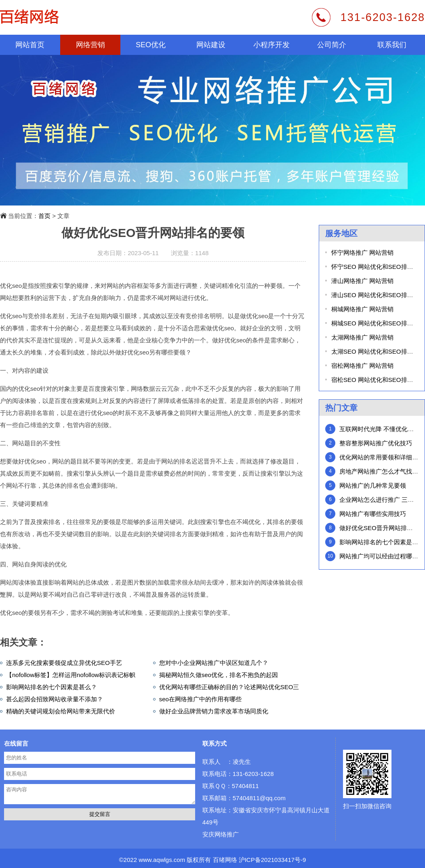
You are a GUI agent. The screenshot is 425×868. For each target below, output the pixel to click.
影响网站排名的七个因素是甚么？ (52, 687)
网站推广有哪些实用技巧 (373, 514)
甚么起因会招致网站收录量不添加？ (55, 699)
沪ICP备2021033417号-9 (272, 860)
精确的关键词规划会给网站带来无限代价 (61, 711)
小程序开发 (271, 45)
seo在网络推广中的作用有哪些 (200, 699)
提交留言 (100, 814)
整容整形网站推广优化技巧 (376, 443)
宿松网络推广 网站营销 (362, 366)
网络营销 (90, 45)
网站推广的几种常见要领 (373, 485)
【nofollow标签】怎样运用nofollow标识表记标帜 (71, 675)
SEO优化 (151, 45)
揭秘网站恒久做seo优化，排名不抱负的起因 (219, 675)
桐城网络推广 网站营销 (362, 309)
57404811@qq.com (259, 798)
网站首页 (30, 45)
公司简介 (332, 45)
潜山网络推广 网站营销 (362, 281)
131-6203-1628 (383, 17)
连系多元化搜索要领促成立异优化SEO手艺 (64, 663)
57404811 (245, 786)
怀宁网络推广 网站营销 (362, 253)
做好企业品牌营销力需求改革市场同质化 (214, 711)
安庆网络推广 (221, 834)
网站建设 (211, 45)
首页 (44, 216)
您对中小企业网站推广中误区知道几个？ (214, 663)
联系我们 (392, 45)
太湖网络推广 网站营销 (362, 337)
